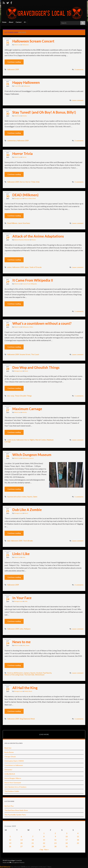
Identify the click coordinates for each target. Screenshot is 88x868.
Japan (27, 267)
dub (9, 541)
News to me (21, 642)
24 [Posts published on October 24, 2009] (67, 843)
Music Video (28, 198)
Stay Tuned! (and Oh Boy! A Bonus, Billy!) (44, 112)
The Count (35, 354)
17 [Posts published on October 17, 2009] (67, 840)
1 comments (79, 311)
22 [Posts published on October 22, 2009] (44, 843)
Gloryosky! (8, 770)
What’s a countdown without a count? (42, 323)
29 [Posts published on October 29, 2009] (44, 846)
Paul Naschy (47, 673)
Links (24, 557)
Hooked (39, 673)
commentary (12, 141)
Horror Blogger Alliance (13, 778)
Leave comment (78, 100)
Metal (26, 691)
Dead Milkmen (12, 223)
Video (31, 327)
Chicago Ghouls (10, 757)
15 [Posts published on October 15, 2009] (44, 840)
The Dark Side (29, 675)
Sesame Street (25, 354)
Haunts (30, 497)
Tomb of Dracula (35, 267)
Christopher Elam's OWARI (14, 761)
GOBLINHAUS (10, 774)
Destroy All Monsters (15, 673)
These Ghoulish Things (23, 396)
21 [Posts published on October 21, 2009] (33, 843)
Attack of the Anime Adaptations (38, 236)
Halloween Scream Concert (33, 41)
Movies (34, 240)
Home (4, 22)
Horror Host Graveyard (13, 783)
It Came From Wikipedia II (33, 280)
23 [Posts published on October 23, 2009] (55, 843)
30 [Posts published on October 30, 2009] (55, 846)
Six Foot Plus (9, 806)
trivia (38, 182)
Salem (35, 497)
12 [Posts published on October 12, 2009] (10, 840)
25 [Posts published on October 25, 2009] (78, 843)
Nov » (47, 849)
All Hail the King (25, 688)
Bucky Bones (9, 752)
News (28, 645)
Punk (34, 198)
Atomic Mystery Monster (22, 240)
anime (9, 267)
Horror (24, 157)
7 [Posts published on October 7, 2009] (33, 836)
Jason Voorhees (24, 223)
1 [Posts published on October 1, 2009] (44, 833)
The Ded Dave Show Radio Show (16, 810)
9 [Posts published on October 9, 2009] (55, 836)
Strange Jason (18, 198)
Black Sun (8, 748)
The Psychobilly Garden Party (15, 815)
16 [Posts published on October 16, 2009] (55, 840)
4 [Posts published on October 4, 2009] (78, 833)
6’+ (25, 22)
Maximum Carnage (27, 409)
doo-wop (11, 396)
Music (26, 371)
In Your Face (22, 598)
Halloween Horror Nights (25, 440)
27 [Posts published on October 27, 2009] (21, 846)
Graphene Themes (19, 862)
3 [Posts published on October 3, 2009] (67, 833)
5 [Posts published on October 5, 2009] (10, 836)
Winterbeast (40, 675)
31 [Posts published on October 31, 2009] (67, 846)
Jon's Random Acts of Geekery (15, 787)
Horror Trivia (23, 154)
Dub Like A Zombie (27, 510)
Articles (25, 116)
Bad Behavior (5, 867)
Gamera (27, 673)
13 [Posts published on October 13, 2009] (21, 840)
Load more (44, 734)
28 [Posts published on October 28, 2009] (33, 846)
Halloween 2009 (13, 69)
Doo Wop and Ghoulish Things (36, 367)
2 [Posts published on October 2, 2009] (55, 833)
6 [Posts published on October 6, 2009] (21, 836)
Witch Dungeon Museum (32, 455)
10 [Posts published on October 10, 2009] (67, 836)
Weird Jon (17, 45)
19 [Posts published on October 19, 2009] (10, 843)
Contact (19, 22)
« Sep (41, 849)
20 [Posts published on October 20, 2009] (21, 843)
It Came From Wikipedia (29, 284)
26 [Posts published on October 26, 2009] (10, 846)
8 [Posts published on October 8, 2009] (44, 836)
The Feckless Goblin (12, 791)
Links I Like (21, 554)
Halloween (25, 45)
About (11, 22)
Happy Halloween (26, 82)
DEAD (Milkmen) (25, 195)
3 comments (79, 69)
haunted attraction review (17, 497)
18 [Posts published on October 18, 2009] (78, 840)
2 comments (79, 141)
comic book (11, 440)
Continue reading (14, 62)
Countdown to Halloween (14, 765)
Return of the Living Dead (14, 675)
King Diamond (25, 719)
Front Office (18, 86)
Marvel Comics (41, 440)
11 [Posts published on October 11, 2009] (78, 836)
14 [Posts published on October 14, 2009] (33, 840)
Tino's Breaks (28, 541)
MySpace (27, 629)
